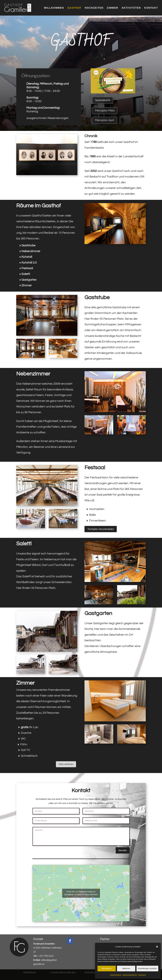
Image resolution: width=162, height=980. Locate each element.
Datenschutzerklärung (130, 975)
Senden (123, 850)
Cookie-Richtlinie (116, 975)
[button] (157, 947)
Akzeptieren (107, 968)
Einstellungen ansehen (147, 968)
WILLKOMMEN (54, 8)
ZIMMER (113, 8)
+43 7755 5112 (43, 956)
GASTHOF (74, 8)
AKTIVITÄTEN (131, 8)
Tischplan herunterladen (101, 529)
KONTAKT (151, 8)
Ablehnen (126, 968)
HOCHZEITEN (94, 8)
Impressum (142, 975)
